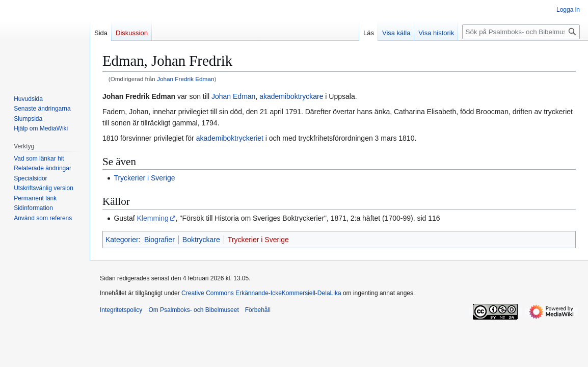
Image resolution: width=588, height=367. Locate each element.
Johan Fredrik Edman (185, 79)
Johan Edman (233, 96)
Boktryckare (201, 240)
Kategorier (122, 240)
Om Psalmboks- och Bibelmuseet (193, 310)
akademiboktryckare (291, 96)
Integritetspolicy (121, 310)
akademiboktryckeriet (230, 138)
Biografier (159, 240)
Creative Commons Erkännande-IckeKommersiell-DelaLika (261, 293)
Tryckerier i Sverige (144, 178)
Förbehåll (258, 310)
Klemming (153, 218)
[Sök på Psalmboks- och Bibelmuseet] (521, 32)
